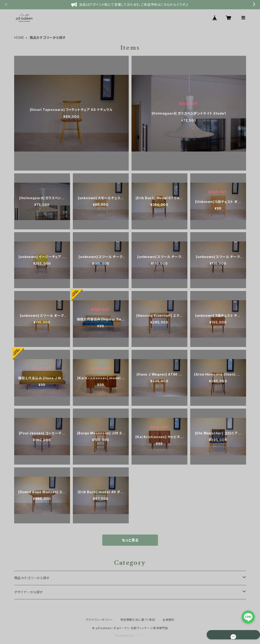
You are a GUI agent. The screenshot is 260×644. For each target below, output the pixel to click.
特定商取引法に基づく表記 (138, 620)
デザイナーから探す (29, 592)
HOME (19, 38)
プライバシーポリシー (99, 620)
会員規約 (169, 620)
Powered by (130, 636)
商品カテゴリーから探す (32, 578)
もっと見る (130, 540)
